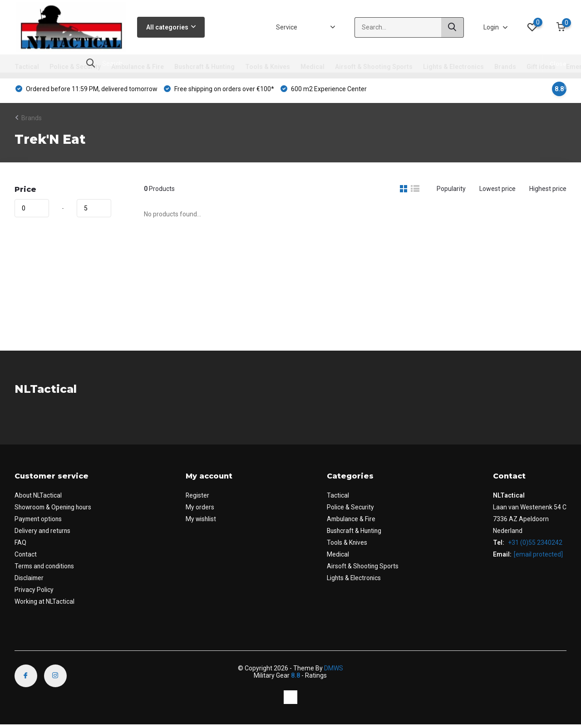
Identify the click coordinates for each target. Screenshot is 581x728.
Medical (313, 67)
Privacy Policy (34, 593)
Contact (26, 557)
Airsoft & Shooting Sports (374, 67)
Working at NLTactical (45, 605)
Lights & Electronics (453, 67)
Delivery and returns (43, 534)
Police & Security (75, 67)
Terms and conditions (45, 569)
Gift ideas (541, 67)
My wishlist (203, 522)
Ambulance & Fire (138, 67)
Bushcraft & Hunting (204, 67)
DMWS (334, 671)
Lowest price (497, 192)
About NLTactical (38, 498)
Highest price (548, 192)
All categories (171, 27)
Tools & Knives (268, 67)
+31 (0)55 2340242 (534, 546)
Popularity (451, 192)
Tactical (27, 67)
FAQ (20, 546)
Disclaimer (30, 581)
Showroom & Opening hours (55, 510)
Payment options (39, 522)
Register (199, 498)
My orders (202, 510)
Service (287, 27)
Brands (505, 67)
